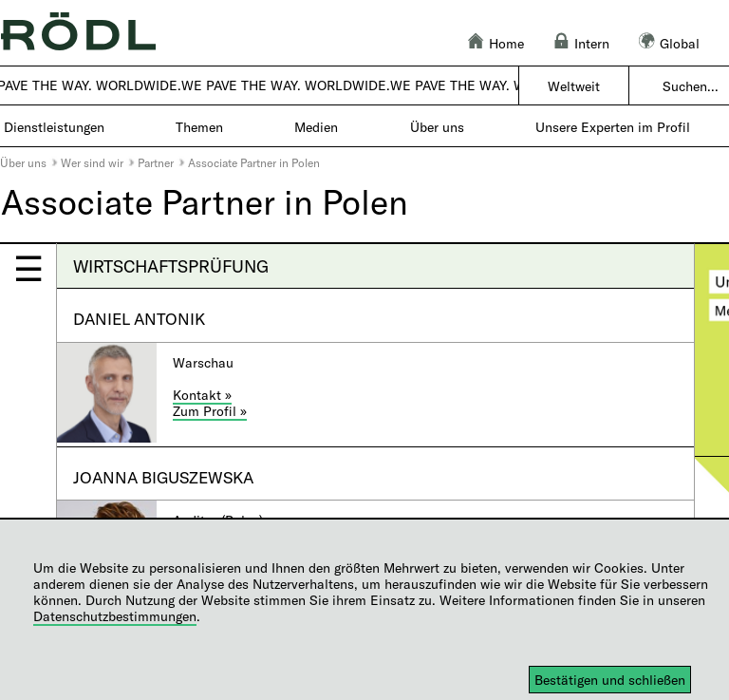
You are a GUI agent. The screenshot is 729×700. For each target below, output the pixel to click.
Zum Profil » (210, 411)
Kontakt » (202, 395)
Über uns (23, 162)
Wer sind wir (92, 162)
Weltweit (574, 86)
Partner (156, 162)
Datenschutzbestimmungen (115, 616)
